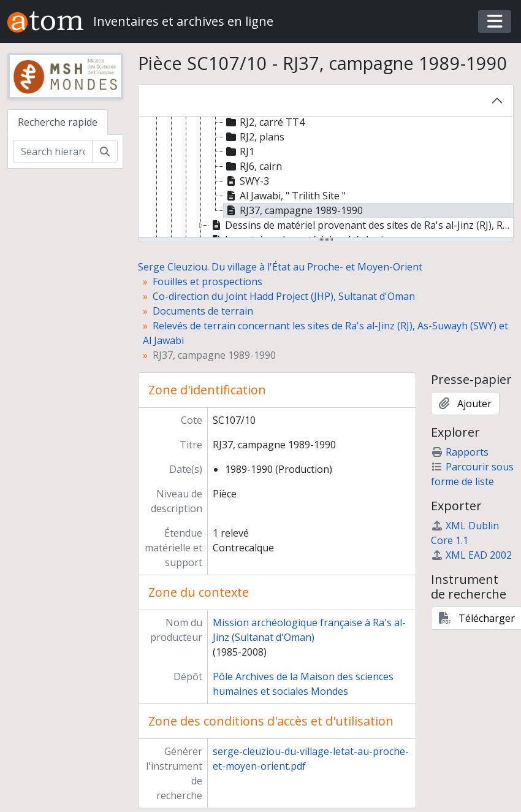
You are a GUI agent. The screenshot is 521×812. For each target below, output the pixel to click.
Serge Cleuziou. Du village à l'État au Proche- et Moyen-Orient (280, 267)
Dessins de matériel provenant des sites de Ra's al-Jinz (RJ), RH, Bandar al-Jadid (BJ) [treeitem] (361, 225)
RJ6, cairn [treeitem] (253, 166)
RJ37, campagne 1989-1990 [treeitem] (293, 210)
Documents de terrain (203, 311)
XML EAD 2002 (471, 555)
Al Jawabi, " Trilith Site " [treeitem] (285, 196)
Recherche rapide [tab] (58, 122)
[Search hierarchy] (53, 151)
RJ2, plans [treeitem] (254, 137)
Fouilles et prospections (207, 282)
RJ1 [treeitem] (239, 151)
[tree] (326, 178)
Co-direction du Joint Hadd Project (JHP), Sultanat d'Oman (284, 296)
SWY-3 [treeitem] (246, 181)
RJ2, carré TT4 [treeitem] (264, 122)
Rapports (460, 452)
